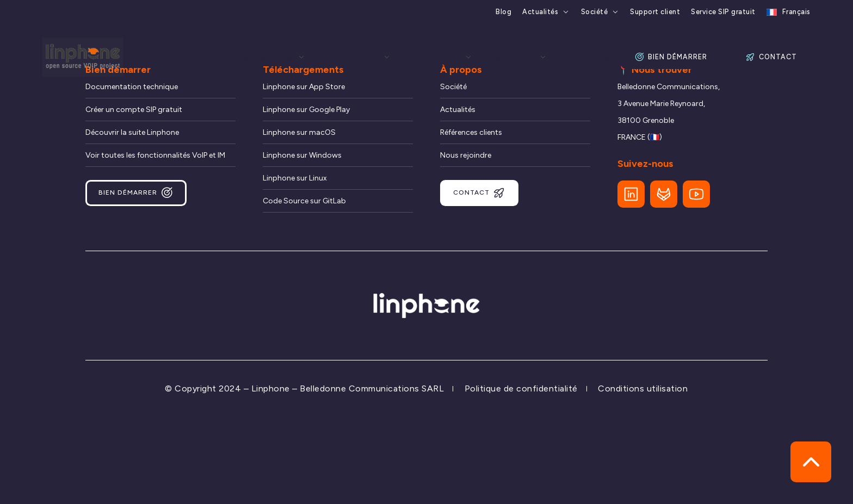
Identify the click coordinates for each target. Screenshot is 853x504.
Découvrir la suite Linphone (132, 132)
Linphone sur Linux (295, 178)
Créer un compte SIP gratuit (134, 110)
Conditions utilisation (643, 388)
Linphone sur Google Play (306, 110)
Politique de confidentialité (521, 388)
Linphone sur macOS (299, 132)
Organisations (262, 57)
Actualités (540, 12)
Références (584, 57)
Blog (503, 12)
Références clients (471, 132)
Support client (655, 12)
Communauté (431, 57)
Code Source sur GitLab (304, 201)
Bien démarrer (671, 57)
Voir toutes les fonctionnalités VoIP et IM (155, 155)
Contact (771, 57)
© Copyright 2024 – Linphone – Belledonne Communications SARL (304, 388)
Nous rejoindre (466, 155)
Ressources (509, 57)
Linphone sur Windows (302, 155)
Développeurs (347, 57)
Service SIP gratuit (723, 12)
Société (595, 12)
